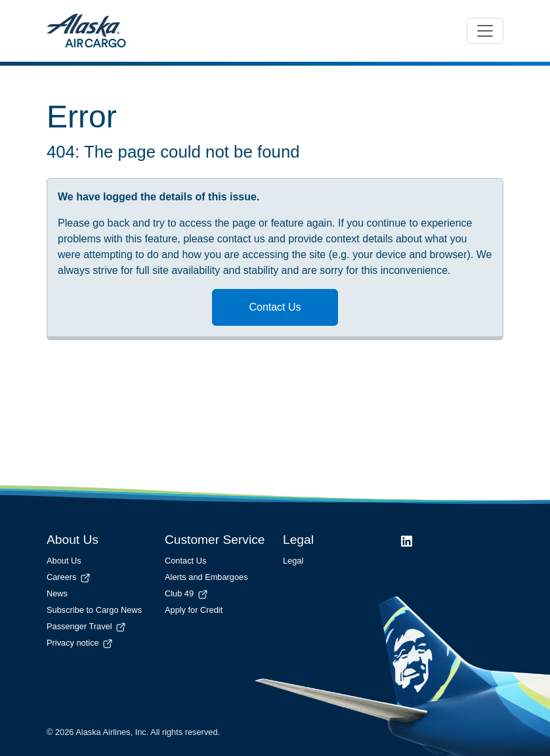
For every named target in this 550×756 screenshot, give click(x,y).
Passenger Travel (87, 626)
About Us (64, 561)
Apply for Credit (194, 610)
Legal (293, 561)
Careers (69, 577)
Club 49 (187, 593)
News (57, 593)
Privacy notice (80, 643)
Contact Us (275, 307)
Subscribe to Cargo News (94, 610)
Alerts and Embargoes (206, 577)
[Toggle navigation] (485, 31)
